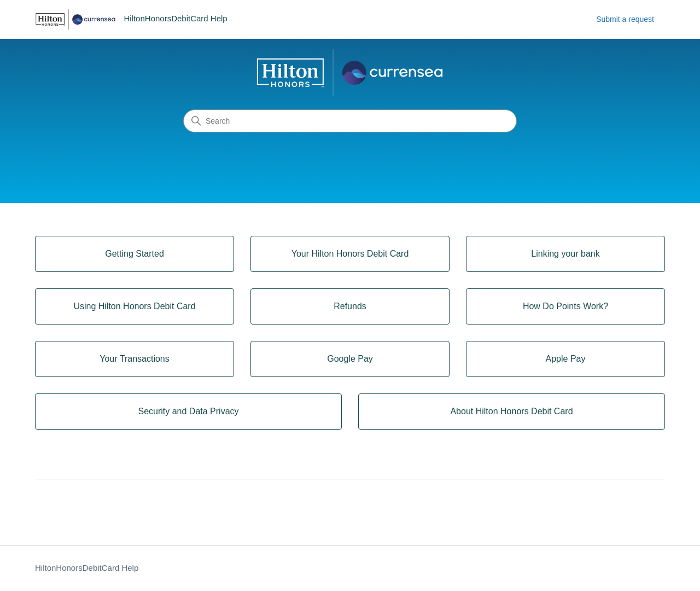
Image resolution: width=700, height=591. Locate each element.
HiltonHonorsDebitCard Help (87, 568)
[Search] (350, 121)
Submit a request (625, 19)
